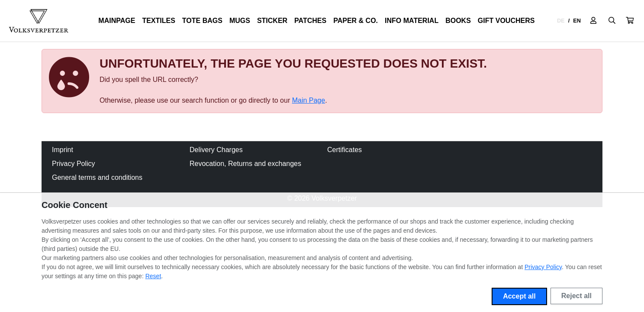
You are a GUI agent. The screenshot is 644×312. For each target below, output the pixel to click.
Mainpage (117, 21)
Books (458, 21)
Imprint (63, 150)
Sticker (272, 21)
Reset (153, 276)
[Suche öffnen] (612, 21)
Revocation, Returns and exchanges (245, 164)
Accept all (519, 296)
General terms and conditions (97, 177)
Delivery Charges (216, 150)
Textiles (158, 21)
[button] (630, 21)
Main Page (309, 100)
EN (577, 21)
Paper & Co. (356, 21)
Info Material (412, 21)
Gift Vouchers (506, 21)
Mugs (240, 21)
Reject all (576, 296)
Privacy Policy (74, 164)
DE (561, 21)
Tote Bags (202, 21)
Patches (310, 21)
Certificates (345, 150)
